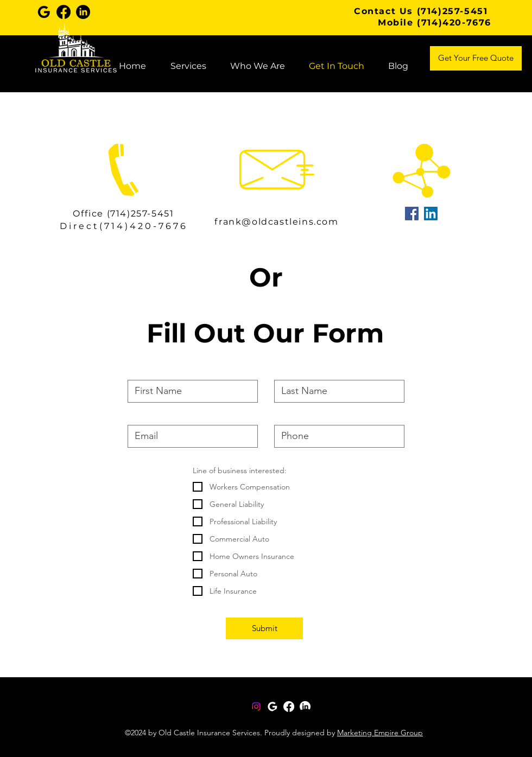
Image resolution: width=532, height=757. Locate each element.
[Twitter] (253, 719)
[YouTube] (306, 719)
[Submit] (264, 628)
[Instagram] (256, 707)
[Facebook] (226, 719)
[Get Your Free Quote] (476, 58)
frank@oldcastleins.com (276, 222)
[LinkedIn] (279, 719)
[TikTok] (332, 719)
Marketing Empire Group (380, 733)
